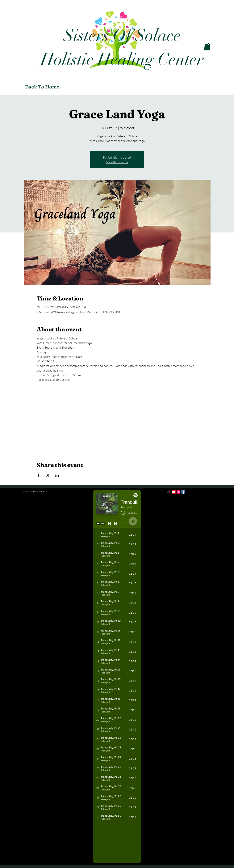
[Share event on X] (48, 475)
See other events (117, 162)
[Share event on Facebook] (38, 475)
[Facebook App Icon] (183, 492)
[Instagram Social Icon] (178, 492)
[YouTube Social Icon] (174, 492)
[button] (207, 47)
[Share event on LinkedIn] (57, 475)
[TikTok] (169, 492)
